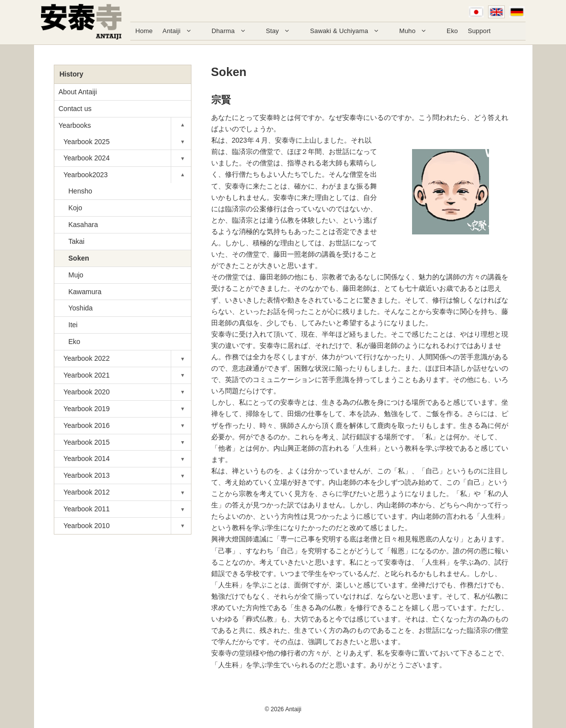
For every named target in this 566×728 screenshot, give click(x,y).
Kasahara (83, 225)
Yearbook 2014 (87, 459)
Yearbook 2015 (87, 442)
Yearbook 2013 (87, 475)
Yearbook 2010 (87, 526)
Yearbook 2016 (87, 425)
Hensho (80, 191)
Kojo (75, 208)
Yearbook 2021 (87, 375)
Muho (418, 31)
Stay (283, 31)
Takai (77, 241)
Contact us (75, 109)
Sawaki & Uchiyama (350, 31)
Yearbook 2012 (87, 492)
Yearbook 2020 (87, 392)
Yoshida (81, 308)
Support (479, 31)
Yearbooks (75, 125)
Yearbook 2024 (87, 158)
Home (144, 31)
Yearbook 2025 (87, 142)
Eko (452, 31)
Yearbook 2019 (87, 409)
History (72, 74)
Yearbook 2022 (87, 358)
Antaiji (182, 31)
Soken (79, 258)
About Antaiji (78, 92)
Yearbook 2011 (87, 509)
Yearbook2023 (86, 175)
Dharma (234, 31)
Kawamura (85, 292)
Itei (73, 325)
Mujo (76, 275)
